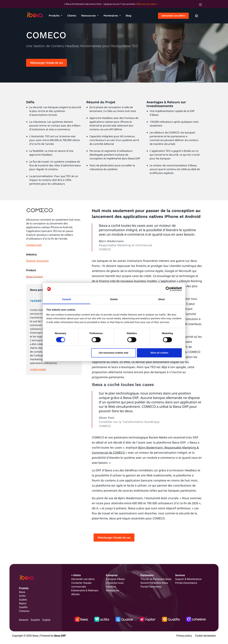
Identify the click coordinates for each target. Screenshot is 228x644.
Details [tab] (114, 299)
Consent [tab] (67, 299)
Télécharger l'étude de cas (47, 63)
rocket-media (38, 369)
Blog (128, 16)
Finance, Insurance (37, 261)
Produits (55, 16)
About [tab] (162, 299)
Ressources (89, 16)
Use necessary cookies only (114, 353)
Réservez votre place (146, 4)
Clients (72, 16)
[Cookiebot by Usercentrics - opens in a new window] (168, 289)
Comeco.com (34, 245)
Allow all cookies (159, 353)
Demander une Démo (173, 16)
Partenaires (111, 16)
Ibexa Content (35, 277)
